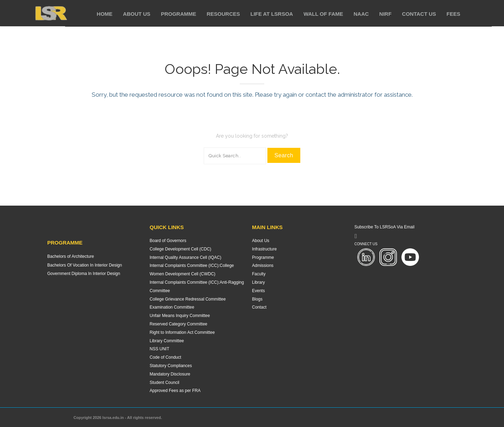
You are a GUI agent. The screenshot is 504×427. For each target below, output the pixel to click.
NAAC (361, 14)
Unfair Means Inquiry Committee (180, 316)
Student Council (165, 383)
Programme (179, 14)
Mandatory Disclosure (170, 374)
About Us (136, 14)
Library (258, 282)
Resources (223, 14)
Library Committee (167, 341)
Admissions (263, 266)
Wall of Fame (323, 14)
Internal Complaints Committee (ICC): (185, 266)
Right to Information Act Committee (182, 332)
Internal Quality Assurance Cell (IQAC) (186, 257)
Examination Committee (172, 307)
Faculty (259, 274)
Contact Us (419, 14)
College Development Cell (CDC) (181, 249)
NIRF (386, 14)
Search (284, 155)
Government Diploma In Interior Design (84, 274)
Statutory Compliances (171, 366)
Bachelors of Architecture (71, 256)
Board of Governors (168, 241)
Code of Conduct (166, 357)
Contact (259, 307)
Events (258, 291)
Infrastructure (264, 249)
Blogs (257, 299)
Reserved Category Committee (179, 324)
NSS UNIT (160, 349)
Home (104, 14)
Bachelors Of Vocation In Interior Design (85, 265)
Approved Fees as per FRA (175, 391)
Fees (453, 14)
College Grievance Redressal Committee (188, 299)
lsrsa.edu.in (113, 418)
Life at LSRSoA (272, 14)
